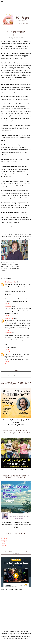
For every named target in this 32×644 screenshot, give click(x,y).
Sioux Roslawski (10, 282)
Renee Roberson (10, 352)
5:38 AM (7, 350)
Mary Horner (9, 318)
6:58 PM (7, 362)
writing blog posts (7, 268)
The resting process (13, 266)
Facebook (4, 538)
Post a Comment (6, 364)
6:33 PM (7, 330)
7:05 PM (7, 316)
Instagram (4, 541)
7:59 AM (7, 304)
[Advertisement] (16, 610)
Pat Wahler (8, 333)
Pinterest (4, 546)
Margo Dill (8, 306)
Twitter (3, 543)
